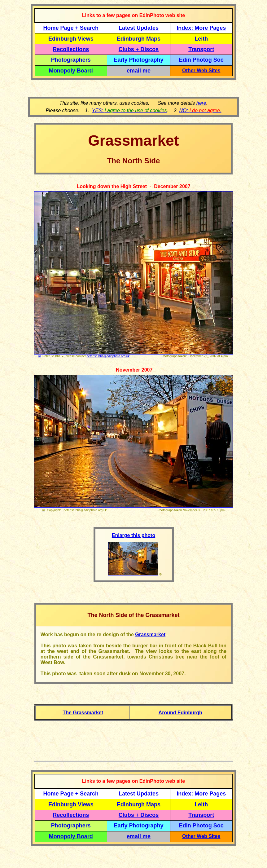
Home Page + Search (71, 28)
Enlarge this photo (133, 535)
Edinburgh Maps (139, 39)
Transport (201, 49)
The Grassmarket (83, 713)
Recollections (71, 49)
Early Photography (139, 60)
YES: (129, 110)
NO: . (200, 110)
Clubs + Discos (139, 49)
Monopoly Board (71, 71)
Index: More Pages (201, 28)
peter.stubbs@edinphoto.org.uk (108, 356)
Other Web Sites (201, 70)
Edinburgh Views (71, 39)
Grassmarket (150, 634)
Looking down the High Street (112, 186)
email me (139, 71)
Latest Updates (139, 28)
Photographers (71, 60)
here (201, 103)
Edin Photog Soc (201, 60)
